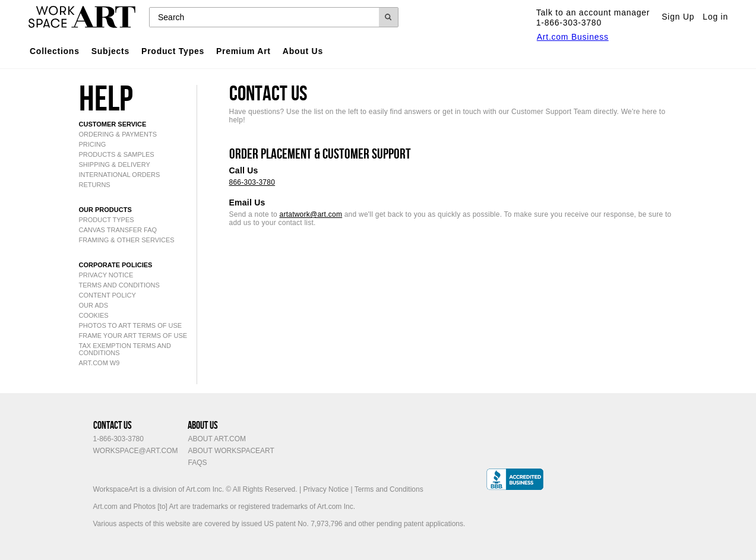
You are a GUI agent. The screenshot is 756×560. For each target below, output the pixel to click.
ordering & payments (118, 134)
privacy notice (106, 275)
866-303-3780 (252, 182)
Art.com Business (573, 37)
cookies (94, 315)
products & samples (117, 154)
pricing (93, 144)
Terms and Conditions (119, 285)
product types (107, 220)
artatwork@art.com (311, 214)
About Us (303, 51)
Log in (715, 17)
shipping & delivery (115, 164)
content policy (107, 295)
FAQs (197, 463)
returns (95, 185)
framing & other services (127, 240)
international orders (120, 175)
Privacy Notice (326, 489)
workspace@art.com (136, 451)
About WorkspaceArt (231, 451)
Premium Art (243, 51)
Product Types (173, 51)
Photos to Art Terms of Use (131, 325)
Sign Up (678, 17)
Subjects (110, 51)
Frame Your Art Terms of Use (133, 336)
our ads (94, 305)
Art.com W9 (99, 363)
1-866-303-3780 (118, 439)
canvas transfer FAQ (118, 230)
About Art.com (217, 439)
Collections (55, 51)
